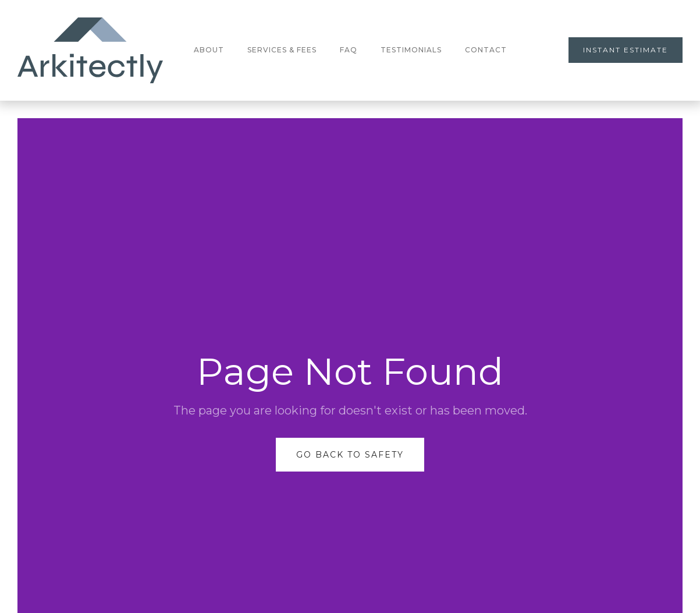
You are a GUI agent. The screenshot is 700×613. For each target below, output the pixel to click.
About (209, 50)
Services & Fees (282, 50)
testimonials (411, 50)
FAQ (349, 50)
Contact (486, 50)
